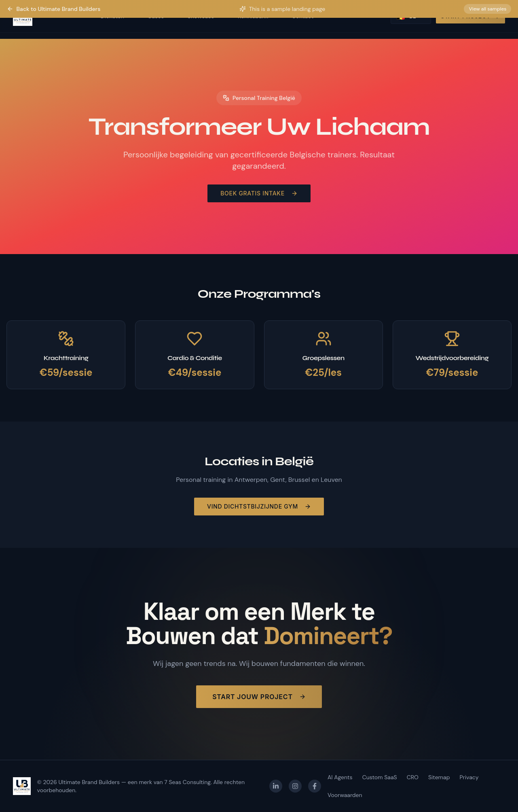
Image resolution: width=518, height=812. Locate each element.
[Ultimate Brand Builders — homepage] (22, 786)
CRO (413, 777)
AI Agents (340, 777)
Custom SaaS (380, 777)
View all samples (487, 9)
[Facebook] (315, 786)
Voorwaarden (345, 795)
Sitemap (439, 777)
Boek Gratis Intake (259, 193)
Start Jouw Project (259, 697)
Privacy (469, 777)
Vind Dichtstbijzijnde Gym (259, 506)
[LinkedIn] (276, 786)
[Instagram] (295, 786)
